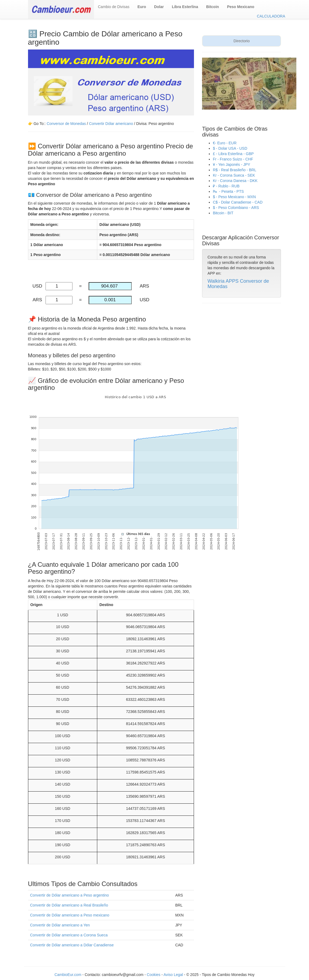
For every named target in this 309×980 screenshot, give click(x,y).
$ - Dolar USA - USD (230, 148)
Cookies (154, 975)
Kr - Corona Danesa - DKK (235, 181)
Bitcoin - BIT (223, 213)
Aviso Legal (173, 975)
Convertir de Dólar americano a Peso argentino (70, 895)
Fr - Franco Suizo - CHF (233, 159)
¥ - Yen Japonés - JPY (232, 164)
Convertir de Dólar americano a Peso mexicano (70, 915)
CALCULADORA (271, 16)
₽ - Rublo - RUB (226, 186)
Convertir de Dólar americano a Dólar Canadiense (72, 945)
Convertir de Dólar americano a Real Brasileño (69, 905)
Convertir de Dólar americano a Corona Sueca (69, 935)
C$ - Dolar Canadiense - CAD (238, 202)
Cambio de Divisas (114, 7)
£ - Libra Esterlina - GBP (233, 154)
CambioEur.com (68, 975)
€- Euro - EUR (225, 143)
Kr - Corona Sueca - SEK (234, 175)
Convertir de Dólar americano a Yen (60, 925)
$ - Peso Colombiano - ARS (236, 208)
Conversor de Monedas (66, 124)
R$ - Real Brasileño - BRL (235, 170)
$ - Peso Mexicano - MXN (234, 197)
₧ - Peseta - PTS (228, 191)
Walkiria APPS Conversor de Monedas (238, 284)
